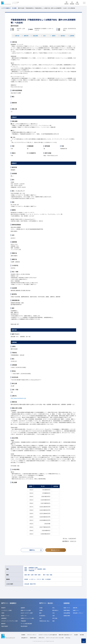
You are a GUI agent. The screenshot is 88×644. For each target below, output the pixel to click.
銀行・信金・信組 (48, 575)
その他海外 (48, 579)
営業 (26, 568)
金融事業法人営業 (33, 568)
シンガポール (32, 579)
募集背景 (25, 36)
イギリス (39, 579)
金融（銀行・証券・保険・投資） (33, 575)
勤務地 (53, 36)
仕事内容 (16, 36)
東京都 (26, 579)
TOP (84, 642)
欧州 (43, 579)
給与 (43, 36)
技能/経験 (34, 36)
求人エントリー (56, 550)
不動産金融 (31, 571)
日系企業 (27, 584)
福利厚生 (62, 36)
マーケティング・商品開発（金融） (37, 569)
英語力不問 (33, 584)
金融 (26, 569)
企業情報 (71, 36)
